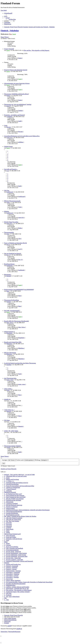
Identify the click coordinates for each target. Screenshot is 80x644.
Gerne (6, 125)
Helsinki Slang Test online (11, 222)
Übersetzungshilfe (9, 232)
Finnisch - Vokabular (10, 31)
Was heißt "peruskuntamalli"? (12, 311)
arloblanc (21, 142)
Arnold (8, 447)
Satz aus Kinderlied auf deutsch (13, 253)
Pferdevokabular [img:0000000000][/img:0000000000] (19, 290)
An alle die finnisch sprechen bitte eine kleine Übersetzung (20, 363)
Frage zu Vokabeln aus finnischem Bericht (15, 243)
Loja (8, 171)
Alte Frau (7, 190)
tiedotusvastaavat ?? (9, 332)
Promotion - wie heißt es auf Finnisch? (14, 115)
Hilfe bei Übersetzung (10, 353)
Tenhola (20, 111)
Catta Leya (9, 138)
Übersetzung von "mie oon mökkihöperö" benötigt (18, 104)
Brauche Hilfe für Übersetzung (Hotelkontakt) (16, 321)
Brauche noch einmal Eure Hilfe (13, 342)
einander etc (7, 399)
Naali (20, 374)
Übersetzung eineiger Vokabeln (12, 446)
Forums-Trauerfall (9, 49)
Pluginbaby (9, 333)
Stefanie (9, 302)
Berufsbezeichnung (9, 264)
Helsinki (9, 276)
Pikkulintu (9, 344)
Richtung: (42, 460)
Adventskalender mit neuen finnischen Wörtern (17, 83)
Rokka (20, 228)
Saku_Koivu (10, 323)
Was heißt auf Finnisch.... (11, 169)
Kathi (20, 186)
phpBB (9, 626)
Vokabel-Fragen (8, 147)
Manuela (9, 411)
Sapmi (14, 34)
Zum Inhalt (4, 10)
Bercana (9, 127)
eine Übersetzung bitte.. (10, 378)
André (20, 121)
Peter (10, 34)
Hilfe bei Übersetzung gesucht (12, 201)
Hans (8, 291)
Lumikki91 (9, 117)
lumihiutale (9, 266)
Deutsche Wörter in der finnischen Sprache (16, 70)
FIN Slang (7, 420)
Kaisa (8, 390)
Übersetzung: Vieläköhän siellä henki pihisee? (16, 94)
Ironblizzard (10, 192)
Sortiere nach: (26, 460)
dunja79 (9, 106)
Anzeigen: (9, 460)
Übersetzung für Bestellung (11, 300)
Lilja (8, 234)
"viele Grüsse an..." (9, 410)
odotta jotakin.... (8, 389)
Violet (8, 202)
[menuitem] (6, 16)
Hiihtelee (7, 211)
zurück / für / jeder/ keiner (11, 431)
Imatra (20, 58)
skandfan (9, 365)
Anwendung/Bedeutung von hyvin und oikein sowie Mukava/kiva (22, 136)
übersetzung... (8, 274)
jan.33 (8, 244)
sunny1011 (21, 218)
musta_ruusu (10, 380)
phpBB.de (19, 629)
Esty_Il (8, 255)
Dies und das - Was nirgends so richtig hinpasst (37, 50)
